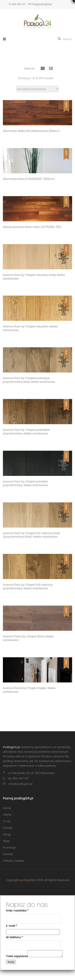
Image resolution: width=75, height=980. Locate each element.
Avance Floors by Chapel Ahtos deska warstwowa (28, 638)
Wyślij (11, 963)
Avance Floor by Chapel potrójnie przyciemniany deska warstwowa (25, 483)
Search (65, 39)
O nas (7, 821)
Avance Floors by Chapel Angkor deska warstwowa (29, 690)
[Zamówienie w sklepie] (37, 89)
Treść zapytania (17, 957)
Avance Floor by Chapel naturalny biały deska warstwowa (34, 277)
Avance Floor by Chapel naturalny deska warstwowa (30, 328)
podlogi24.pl (28, 880)
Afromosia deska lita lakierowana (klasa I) (31, 131)
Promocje (9, 848)
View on (29, 69)
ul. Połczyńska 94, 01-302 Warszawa (31, 773)
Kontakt (8, 854)
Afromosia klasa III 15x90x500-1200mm (29, 179)
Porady (8, 828)
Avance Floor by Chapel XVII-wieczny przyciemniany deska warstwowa (28, 587)
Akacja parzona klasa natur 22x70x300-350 (32, 227)
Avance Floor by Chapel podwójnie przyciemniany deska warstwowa (26, 432)
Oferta (7, 815)
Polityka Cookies (14, 861)
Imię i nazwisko (17, 910)
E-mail (12, 926)
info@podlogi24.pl (40, 4)
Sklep (6, 841)
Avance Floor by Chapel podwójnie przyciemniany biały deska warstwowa (29, 380)
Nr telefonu (14, 937)
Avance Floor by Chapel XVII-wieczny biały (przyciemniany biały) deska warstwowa (31, 535)
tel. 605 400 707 (18, 778)
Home (7, 808)
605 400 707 (17, 4)
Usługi (7, 834)
